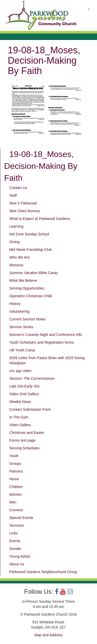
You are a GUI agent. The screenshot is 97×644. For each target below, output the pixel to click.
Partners (16, 471)
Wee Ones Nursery (25, 211)
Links (14, 533)
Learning (16, 226)
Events (15, 541)
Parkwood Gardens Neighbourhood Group (43, 572)
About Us (17, 564)
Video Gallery (20, 425)
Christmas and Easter (27, 433)
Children (16, 487)
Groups (15, 464)
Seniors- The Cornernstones (32, 378)
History (15, 304)
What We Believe (23, 280)
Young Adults (20, 556)
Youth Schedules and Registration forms (42, 342)
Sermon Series (21, 327)
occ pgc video (20, 371)
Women (16, 494)
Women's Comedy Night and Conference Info (46, 335)
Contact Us (18, 188)
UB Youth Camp (22, 350)
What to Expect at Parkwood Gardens (40, 219)
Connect (16, 510)
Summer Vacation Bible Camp (33, 273)
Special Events (21, 518)
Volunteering (19, 311)
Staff (13, 195)
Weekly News (20, 402)
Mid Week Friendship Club (31, 250)
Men (13, 502)
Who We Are (19, 257)
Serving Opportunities (27, 288)
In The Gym (19, 417)
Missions (16, 265)
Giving (14, 242)
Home (14, 479)
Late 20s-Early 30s (24, 386)
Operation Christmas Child (31, 296)
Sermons (17, 525)
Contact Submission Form (30, 409)
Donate (15, 549)
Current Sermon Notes (27, 319)
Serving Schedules (24, 448)
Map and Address (48, 635)
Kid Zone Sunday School (29, 234)
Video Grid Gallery (24, 394)
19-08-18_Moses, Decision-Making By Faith (41, 166)
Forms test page (22, 440)
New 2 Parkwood (23, 203)
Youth (14, 456)
